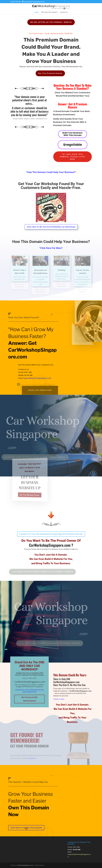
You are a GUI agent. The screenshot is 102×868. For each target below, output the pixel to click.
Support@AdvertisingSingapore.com (37, 378)
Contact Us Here (59, 699)
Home (37, 12)
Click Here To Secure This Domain (26, 828)
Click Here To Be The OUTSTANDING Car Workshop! (51, 227)
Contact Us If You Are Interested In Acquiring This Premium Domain (51, 534)
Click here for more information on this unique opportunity (30, 691)
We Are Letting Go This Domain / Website (48, 22)
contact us (32, 758)
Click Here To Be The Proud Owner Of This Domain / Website (35, 572)
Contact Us (64, 12)
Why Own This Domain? (49, 12)
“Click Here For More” (51, 248)
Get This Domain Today (30, 495)
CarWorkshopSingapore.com (25, 865)
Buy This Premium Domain (50, 71)
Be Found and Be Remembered (29, 699)
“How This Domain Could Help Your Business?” (51, 172)
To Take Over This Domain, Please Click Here (72, 157)
